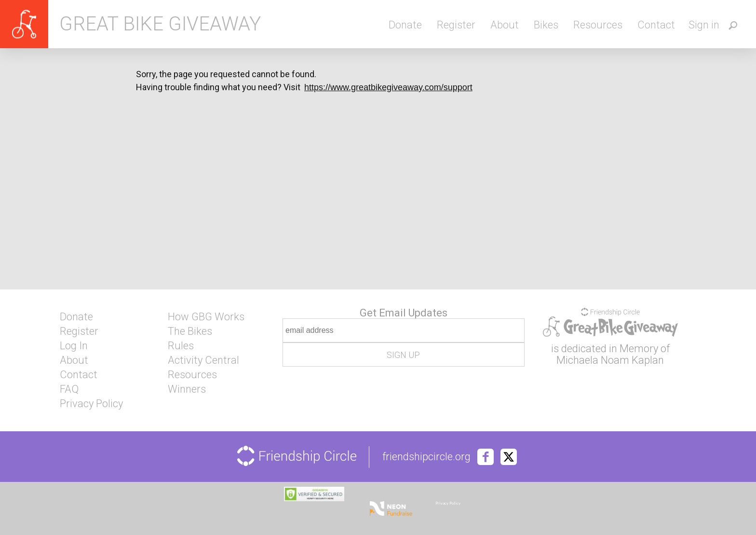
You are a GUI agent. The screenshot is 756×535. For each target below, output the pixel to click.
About (505, 25)
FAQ (69, 389)
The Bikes (190, 331)
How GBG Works (206, 317)
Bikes (546, 25)
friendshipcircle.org (426, 457)
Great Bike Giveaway (160, 24)
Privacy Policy (91, 404)
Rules (181, 346)
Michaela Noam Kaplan (610, 360)
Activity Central (203, 360)
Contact (656, 25)
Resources (598, 25)
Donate (405, 25)
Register (456, 25)
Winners (187, 389)
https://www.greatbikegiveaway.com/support (388, 87)
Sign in (704, 25)
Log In (74, 346)
